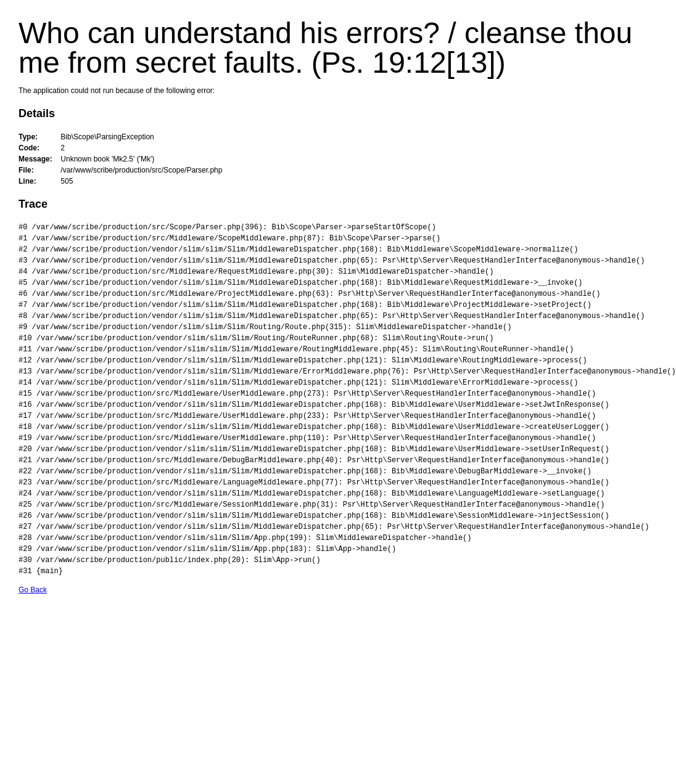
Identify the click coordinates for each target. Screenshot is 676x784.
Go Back (33, 590)
